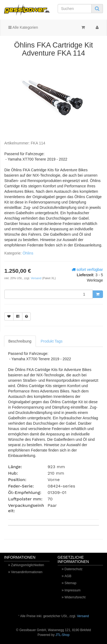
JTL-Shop (63, 635)
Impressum (72, 590)
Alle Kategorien (23, 27)
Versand (36, 278)
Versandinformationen (27, 572)
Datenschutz (73, 569)
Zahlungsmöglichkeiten (28, 565)
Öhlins (28, 253)
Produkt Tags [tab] (52, 341)
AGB (68, 576)
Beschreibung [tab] (20, 341)
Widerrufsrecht (75, 597)
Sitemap (70, 583)
